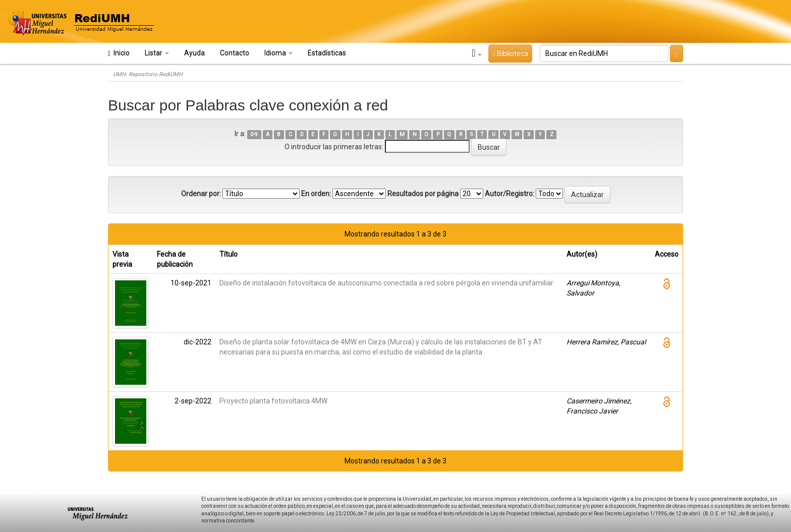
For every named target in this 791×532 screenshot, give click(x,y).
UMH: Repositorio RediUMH (148, 74)
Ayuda (194, 53)
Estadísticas (327, 53)
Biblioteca (510, 53)
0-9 (254, 134)
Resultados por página (423, 194)
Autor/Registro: (510, 194)
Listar (157, 53)
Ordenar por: (201, 194)
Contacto (235, 53)
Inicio (119, 53)
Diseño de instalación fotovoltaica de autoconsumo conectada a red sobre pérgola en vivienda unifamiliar (386, 283)
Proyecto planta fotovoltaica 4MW (273, 401)
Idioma (278, 53)
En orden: (316, 194)
